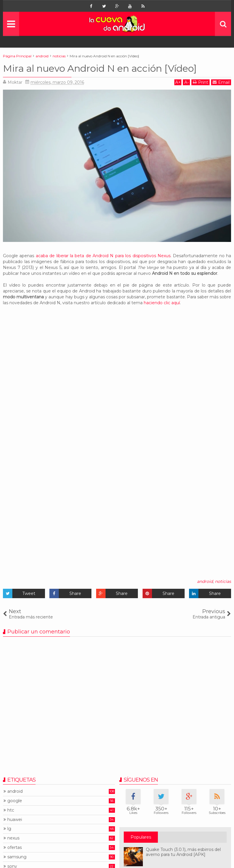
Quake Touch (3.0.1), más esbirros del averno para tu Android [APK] (183, 852)
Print (200, 82)
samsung (17, 857)
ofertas (15, 848)
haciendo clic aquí (162, 303)
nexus (13, 838)
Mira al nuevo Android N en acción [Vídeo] (100, 68)
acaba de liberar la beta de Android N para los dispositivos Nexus (103, 256)
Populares (141, 837)
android (205, 581)
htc (11, 810)
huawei (15, 820)
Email (221, 82)
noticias (223, 581)
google (15, 801)
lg (9, 829)
